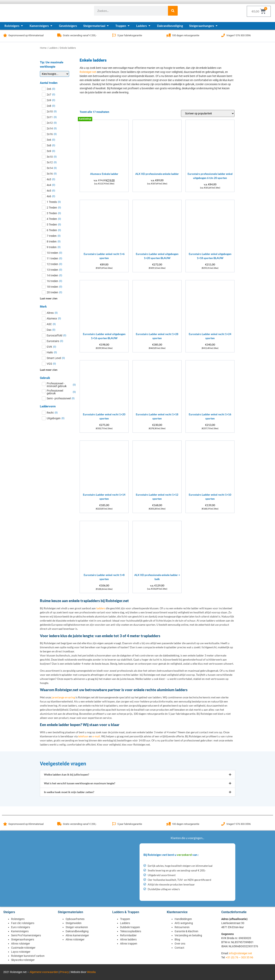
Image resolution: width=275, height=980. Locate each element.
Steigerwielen (74, 923)
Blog (177, 939)
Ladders (53, 48)
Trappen (125, 919)
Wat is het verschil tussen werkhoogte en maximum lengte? (80, 783)
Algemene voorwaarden (44, 972)
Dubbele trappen (130, 927)
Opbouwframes (75, 919)
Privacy (64, 972)
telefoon (83, 736)
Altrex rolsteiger (21, 944)
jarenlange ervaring (63, 697)
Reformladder (128, 935)
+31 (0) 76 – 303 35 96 (239, 957)
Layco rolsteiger (21, 952)
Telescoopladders (131, 931)
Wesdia (91, 972)
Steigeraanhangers (23, 939)
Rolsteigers (18, 919)
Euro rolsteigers (21, 927)
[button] (138, 775)
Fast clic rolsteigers (23, 923)
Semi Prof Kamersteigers (26, 935)
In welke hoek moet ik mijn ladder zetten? (69, 792)
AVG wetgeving (184, 923)
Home (43, 48)
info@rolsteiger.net (241, 953)
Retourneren (182, 927)
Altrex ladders (128, 939)
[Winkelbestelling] (208, 113)
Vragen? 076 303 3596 (239, 35)
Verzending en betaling (188, 935)
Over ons (180, 944)
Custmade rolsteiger (23, 948)
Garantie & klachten (186, 931)
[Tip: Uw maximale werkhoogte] (54, 74)
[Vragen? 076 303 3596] (223, 35)
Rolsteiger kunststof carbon (28, 956)
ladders (101, 608)
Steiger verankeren (77, 927)
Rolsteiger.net (88, 72)
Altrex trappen (129, 944)
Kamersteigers (20, 931)
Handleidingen (183, 919)
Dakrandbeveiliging (77, 931)
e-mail (96, 736)
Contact (179, 948)
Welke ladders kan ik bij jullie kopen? (67, 774)
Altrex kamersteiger (77, 935)
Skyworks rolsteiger (23, 960)
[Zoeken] (173, 11)
